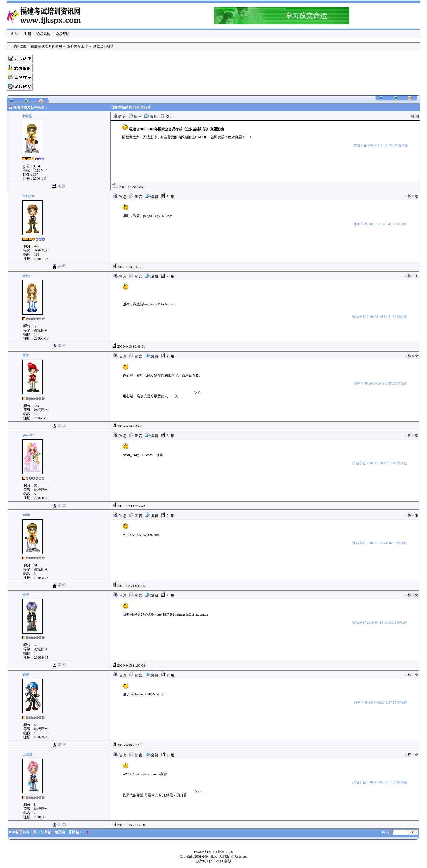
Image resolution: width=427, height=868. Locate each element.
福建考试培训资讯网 (46, 46)
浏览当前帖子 (104, 46)
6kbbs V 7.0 (225, 852)
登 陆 (14, 34)
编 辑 (151, 117)
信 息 (119, 117)
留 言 (135, 117)
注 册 (27, 34)
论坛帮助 (62, 34)
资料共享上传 (78, 46)
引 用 (167, 117)
